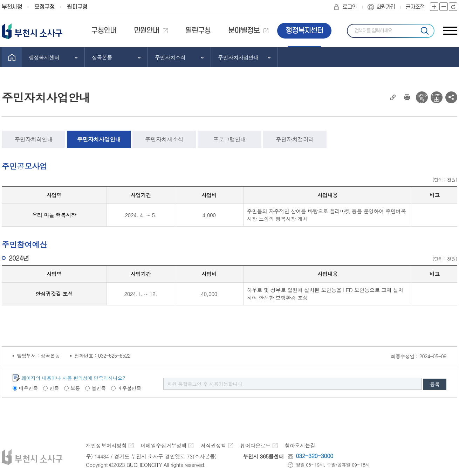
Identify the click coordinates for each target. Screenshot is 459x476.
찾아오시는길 (300, 445)
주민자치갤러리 (295, 139)
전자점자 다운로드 (437, 97)
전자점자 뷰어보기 (422, 97)
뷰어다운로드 (255, 445)
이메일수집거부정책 (163, 445)
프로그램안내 (229, 139)
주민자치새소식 (164, 139)
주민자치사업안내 (99, 139)
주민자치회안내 (33, 139)
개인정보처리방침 (106, 445)
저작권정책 (213, 445)
